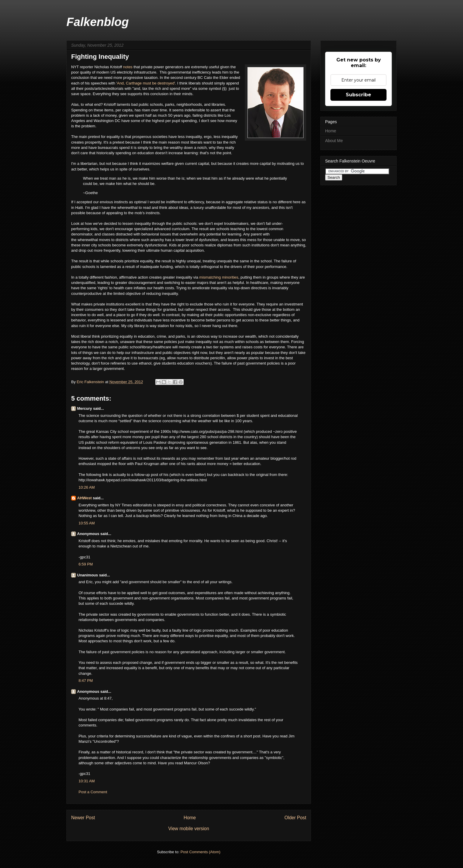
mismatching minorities (219, 277)
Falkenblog (98, 22)
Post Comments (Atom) (200, 852)
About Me (334, 141)
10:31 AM (87, 781)
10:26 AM (87, 487)
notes (128, 67)
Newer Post (83, 818)
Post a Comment (93, 792)
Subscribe (358, 95)
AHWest (84, 498)
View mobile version (189, 829)
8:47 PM (86, 681)
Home (190, 818)
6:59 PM (86, 564)
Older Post (295, 818)
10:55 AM (87, 523)
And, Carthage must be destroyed (146, 83)
